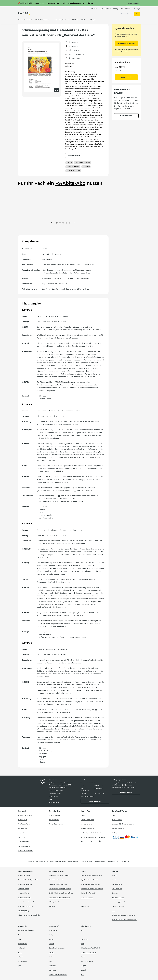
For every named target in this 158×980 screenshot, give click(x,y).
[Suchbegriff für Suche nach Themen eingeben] (83, 14)
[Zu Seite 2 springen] (60, 223)
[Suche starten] (137, 14)
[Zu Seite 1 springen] (57, 223)
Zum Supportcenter (126, 792)
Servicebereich (54, 796)
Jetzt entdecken (133, 3)
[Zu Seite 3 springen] (63, 223)
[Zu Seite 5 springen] (70, 223)
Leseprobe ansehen (74, 155)
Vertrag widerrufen (95, 801)
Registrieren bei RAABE (56, 790)
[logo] (24, 14)
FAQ (50, 799)
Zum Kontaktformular (87, 796)
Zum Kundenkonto (55, 793)
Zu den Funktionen (126, 116)
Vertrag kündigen (55, 802)
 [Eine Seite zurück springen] (52, 223)
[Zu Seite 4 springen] (66, 223)
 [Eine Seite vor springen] (74, 223)
